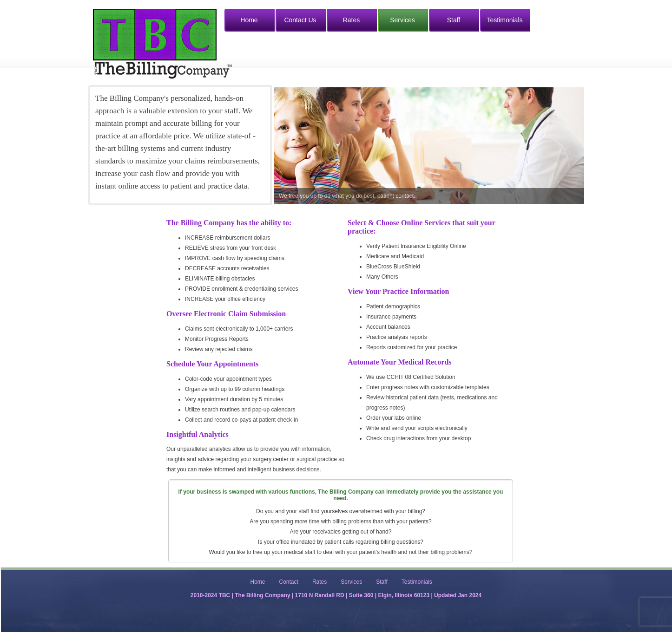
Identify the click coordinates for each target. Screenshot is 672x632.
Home (249, 20)
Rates (352, 20)
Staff (454, 20)
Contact (289, 582)
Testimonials (504, 20)
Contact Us (300, 20)
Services (402, 20)
